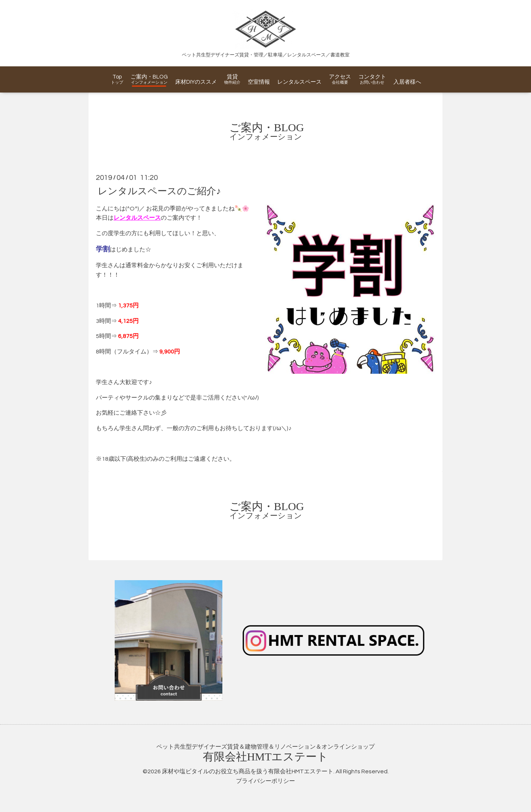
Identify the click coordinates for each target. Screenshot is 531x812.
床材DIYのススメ (196, 82)
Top (117, 77)
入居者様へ (407, 82)
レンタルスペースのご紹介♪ (159, 191)
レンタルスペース (299, 82)
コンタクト (372, 77)
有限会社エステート (266, 757)
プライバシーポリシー (265, 781)
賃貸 (232, 77)
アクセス (340, 77)
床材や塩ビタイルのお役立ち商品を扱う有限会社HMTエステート (248, 771)
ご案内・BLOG (149, 77)
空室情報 (259, 82)
